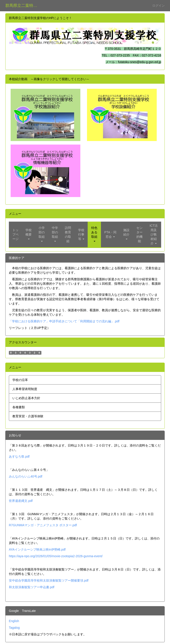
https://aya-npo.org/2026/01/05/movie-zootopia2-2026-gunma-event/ (56, 556)
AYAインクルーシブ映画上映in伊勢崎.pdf (37, 549)
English (14, 621)
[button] (28, 234)
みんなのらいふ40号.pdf (26, 476)
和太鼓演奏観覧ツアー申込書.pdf (32, 587)
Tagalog (14, 628)
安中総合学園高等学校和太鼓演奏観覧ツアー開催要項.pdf (49, 580)
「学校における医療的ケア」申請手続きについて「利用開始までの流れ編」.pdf (64, 321)
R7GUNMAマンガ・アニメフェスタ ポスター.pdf (43, 525)
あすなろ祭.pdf (19, 456)
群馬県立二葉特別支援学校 (24, 6)
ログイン (158, 6)
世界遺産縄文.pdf (21, 501)
